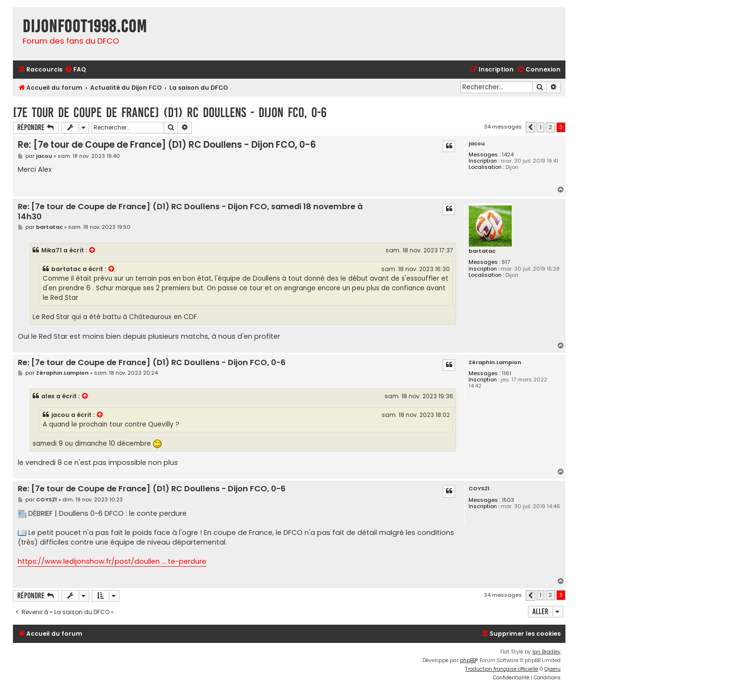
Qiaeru (552, 669)
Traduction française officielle (502, 669)
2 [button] (550, 127)
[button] (530, 127)
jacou (477, 144)
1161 (506, 374)
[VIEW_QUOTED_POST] (93, 250)
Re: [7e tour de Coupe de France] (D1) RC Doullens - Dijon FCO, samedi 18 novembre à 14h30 (190, 212)
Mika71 (52, 250)
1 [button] (540, 127)
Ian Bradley (546, 652)
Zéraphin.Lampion (495, 362)
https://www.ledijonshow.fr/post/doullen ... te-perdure (112, 561)
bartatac (482, 251)
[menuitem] (75, 70)
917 (506, 262)
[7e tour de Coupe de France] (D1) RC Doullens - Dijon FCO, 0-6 (170, 113)
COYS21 (479, 489)
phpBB (468, 660)
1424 (508, 155)
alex (48, 396)
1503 (508, 500)
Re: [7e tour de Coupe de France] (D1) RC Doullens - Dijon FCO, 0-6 (167, 145)
